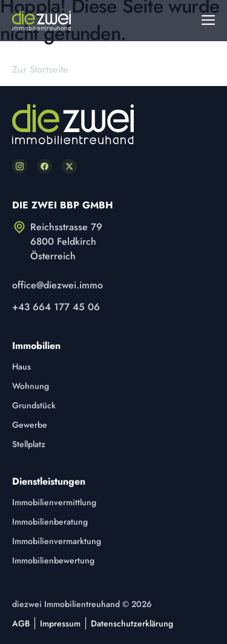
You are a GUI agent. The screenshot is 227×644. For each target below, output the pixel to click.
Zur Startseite (40, 69)
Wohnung (31, 386)
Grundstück (34, 405)
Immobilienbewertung (53, 560)
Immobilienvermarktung (57, 541)
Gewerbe (30, 425)
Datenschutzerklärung (132, 623)
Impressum (60, 623)
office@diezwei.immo (58, 285)
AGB (21, 623)
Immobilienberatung (50, 522)
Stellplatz (29, 444)
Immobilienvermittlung (54, 502)
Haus (21, 367)
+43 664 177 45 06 (56, 307)
